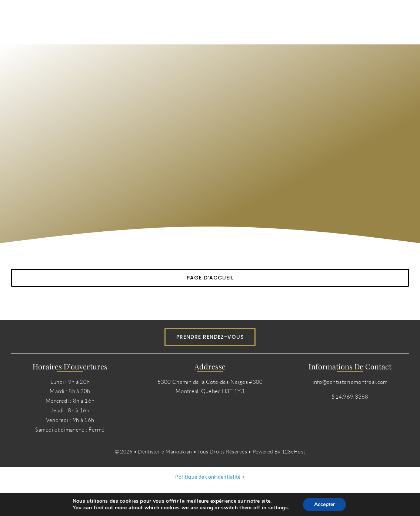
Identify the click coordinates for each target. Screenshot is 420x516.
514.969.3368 (350, 397)
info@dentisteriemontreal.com (350, 382)
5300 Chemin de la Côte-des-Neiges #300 (210, 382)
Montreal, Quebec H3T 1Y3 (210, 391)
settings (278, 508)
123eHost (294, 451)
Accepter (324, 504)
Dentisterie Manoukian (165, 451)
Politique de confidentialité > (210, 477)
